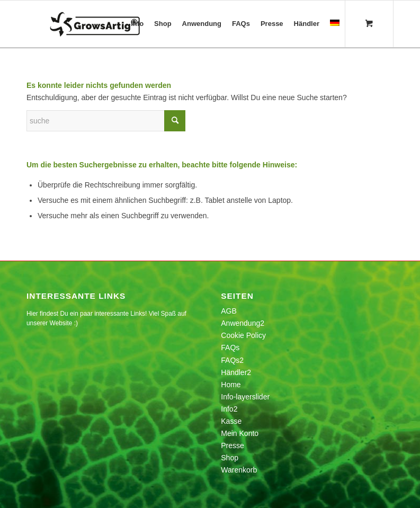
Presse (233, 445)
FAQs (230, 347)
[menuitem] (137, 24)
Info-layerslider (245, 397)
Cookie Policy (243, 335)
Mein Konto (240, 433)
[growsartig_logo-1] (116, 24)
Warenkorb (239, 470)
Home (231, 385)
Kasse (231, 421)
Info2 (229, 409)
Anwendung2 (243, 323)
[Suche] (106, 121)
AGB (229, 311)
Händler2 (236, 372)
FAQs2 (232, 360)
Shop (230, 458)
